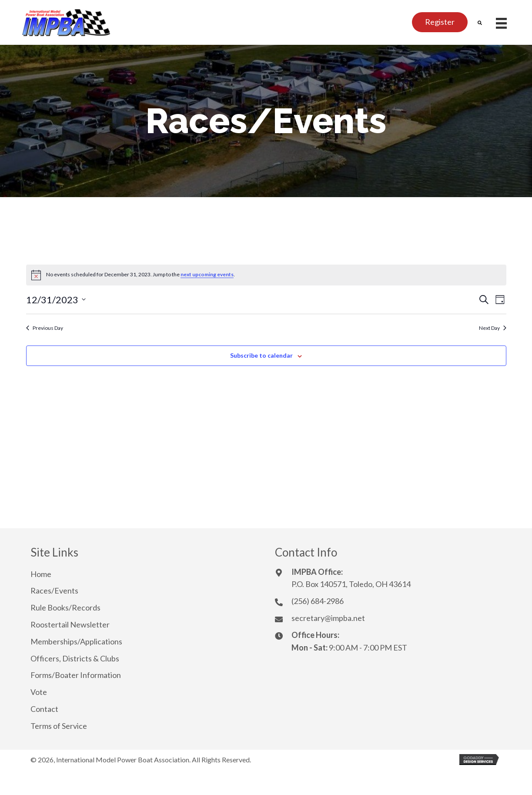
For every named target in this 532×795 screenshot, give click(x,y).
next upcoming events (207, 274)
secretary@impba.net (328, 618)
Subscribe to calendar (261, 355)
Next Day (493, 328)
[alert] (266, 275)
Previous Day (45, 328)
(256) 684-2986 (318, 601)
